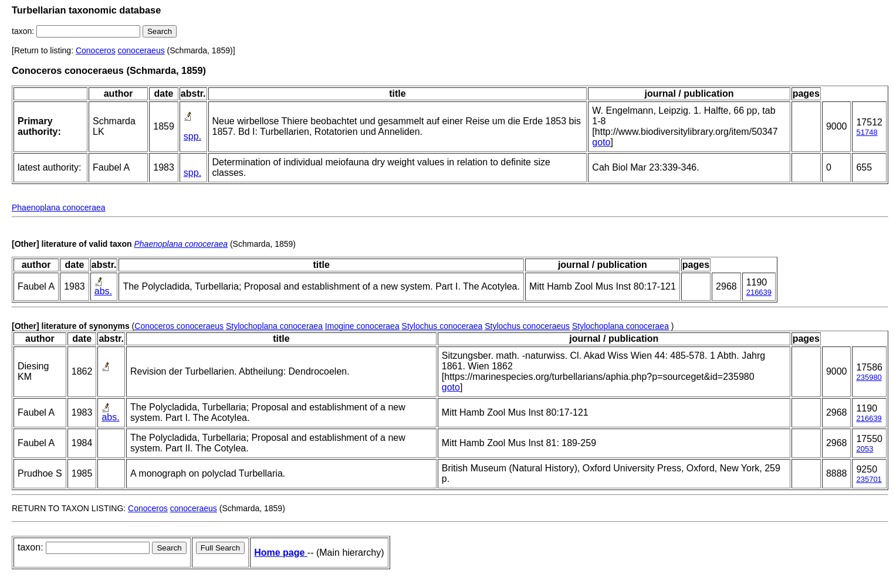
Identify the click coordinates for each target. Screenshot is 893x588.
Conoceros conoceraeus (179, 326)
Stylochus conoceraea (442, 326)
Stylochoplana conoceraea (274, 326)
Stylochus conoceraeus (527, 326)
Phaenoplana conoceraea (59, 208)
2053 (865, 449)
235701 (869, 479)
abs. (103, 291)
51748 (867, 132)
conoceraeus (141, 50)
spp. (192, 136)
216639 (759, 292)
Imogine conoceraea (362, 326)
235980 (869, 377)
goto (601, 142)
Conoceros (96, 50)
